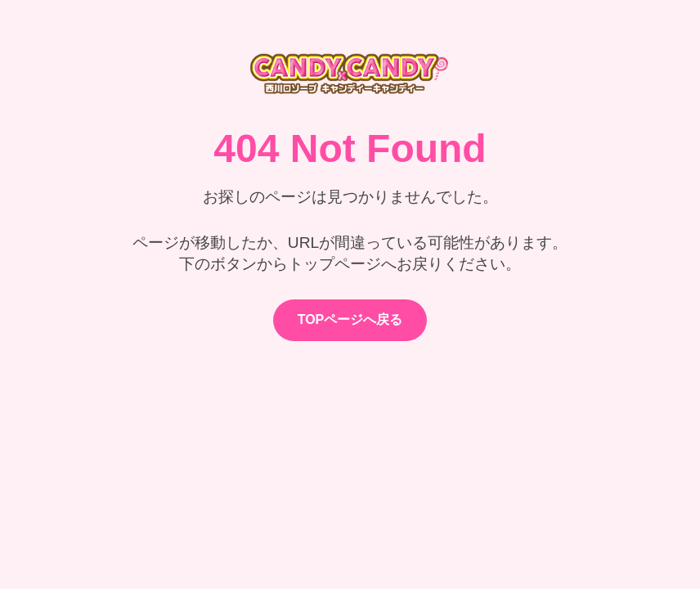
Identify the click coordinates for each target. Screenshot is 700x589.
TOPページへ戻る (350, 319)
